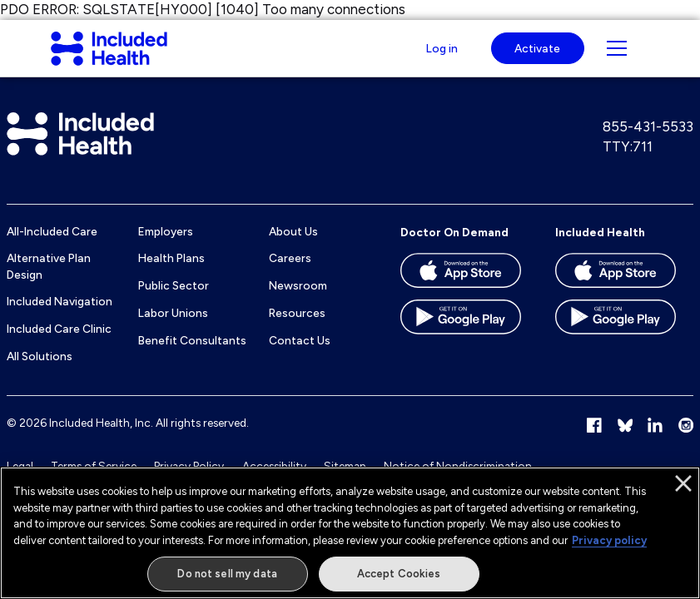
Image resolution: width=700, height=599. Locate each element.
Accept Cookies (399, 574)
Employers (166, 247)
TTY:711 (628, 162)
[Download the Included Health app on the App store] (616, 293)
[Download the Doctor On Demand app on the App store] (461, 293)
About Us (293, 247)
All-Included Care (52, 247)
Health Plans (171, 275)
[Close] (683, 483)
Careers (290, 275)
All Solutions (40, 373)
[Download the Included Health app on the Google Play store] (616, 339)
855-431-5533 (648, 142)
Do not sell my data (227, 574)
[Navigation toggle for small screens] (617, 57)
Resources (297, 329)
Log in (440, 56)
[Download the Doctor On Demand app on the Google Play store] (461, 339)
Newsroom (298, 302)
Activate (537, 56)
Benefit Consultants (192, 356)
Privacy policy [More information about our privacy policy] (609, 540)
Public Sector (174, 302)
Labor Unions (173, 329)
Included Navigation (60, 318)
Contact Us (300, 356)
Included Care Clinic (59, 345)
